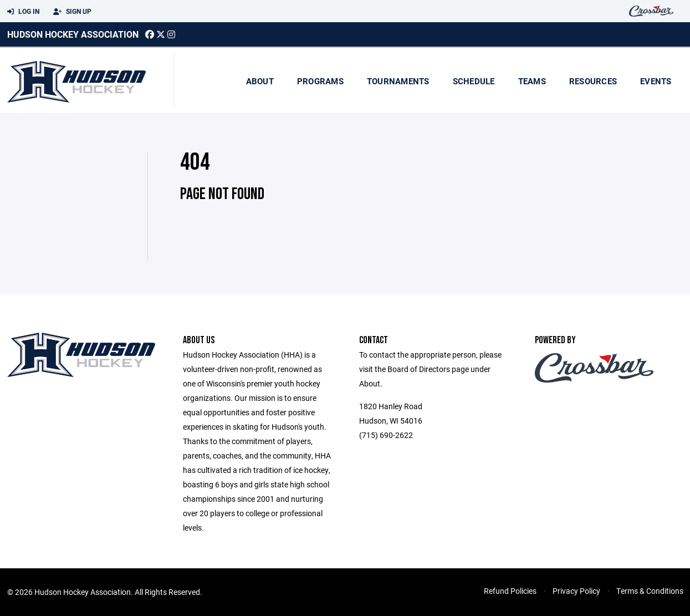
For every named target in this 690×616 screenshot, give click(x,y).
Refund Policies (510, 591)
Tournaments (398, 81)
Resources (593, 81)
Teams (532, 81)
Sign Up (72, 12)
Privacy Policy (576, 591)
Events (656, 81)
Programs (320, 81)
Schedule (474, 81)
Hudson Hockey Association (73, 34)
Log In (23, 12)
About (260, 81)
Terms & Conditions (650, 591)
